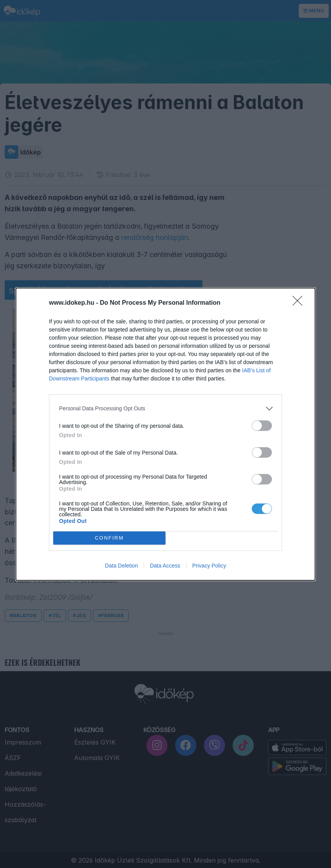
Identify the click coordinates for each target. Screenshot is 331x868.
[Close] (300, 303)
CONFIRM (109, 538)
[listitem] (165, 409)
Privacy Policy (209, 566)
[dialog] (165, 434)
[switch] (262, 426)
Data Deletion (121, 566)
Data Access (165, 566)
